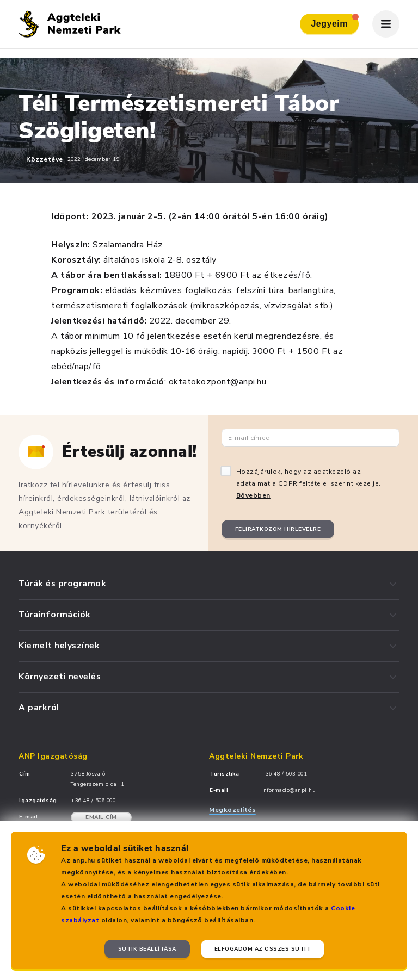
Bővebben (253, 495)
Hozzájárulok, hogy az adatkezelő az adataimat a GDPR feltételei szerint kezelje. (309, 483)
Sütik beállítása (147, 949)
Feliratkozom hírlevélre (278, 529)
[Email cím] (311, 438)
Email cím (101, 817)
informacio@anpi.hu (288, 790)
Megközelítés (232, 810)
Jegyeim (335, 21)
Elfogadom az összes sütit (263, 949)
